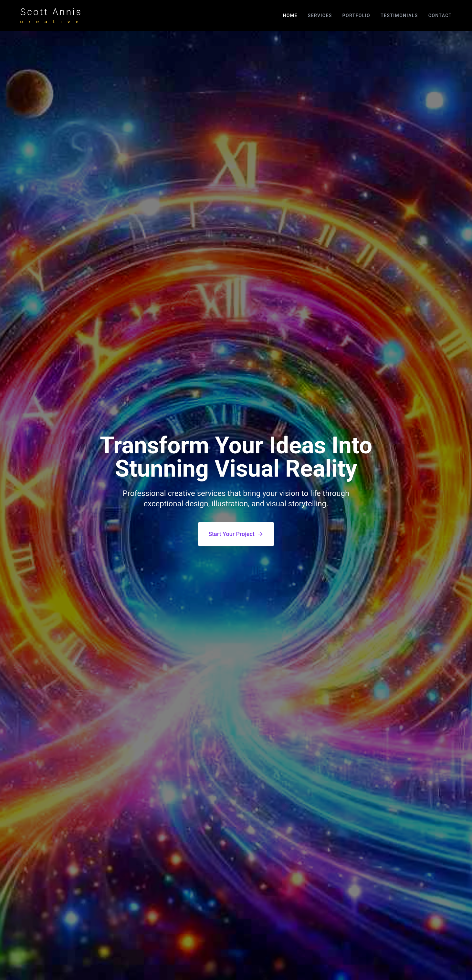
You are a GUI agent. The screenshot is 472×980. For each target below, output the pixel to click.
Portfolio (357, 15)
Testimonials (399, 15)
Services (320, 15)
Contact (440, 15)
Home (290, 15)
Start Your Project (236, 534)
